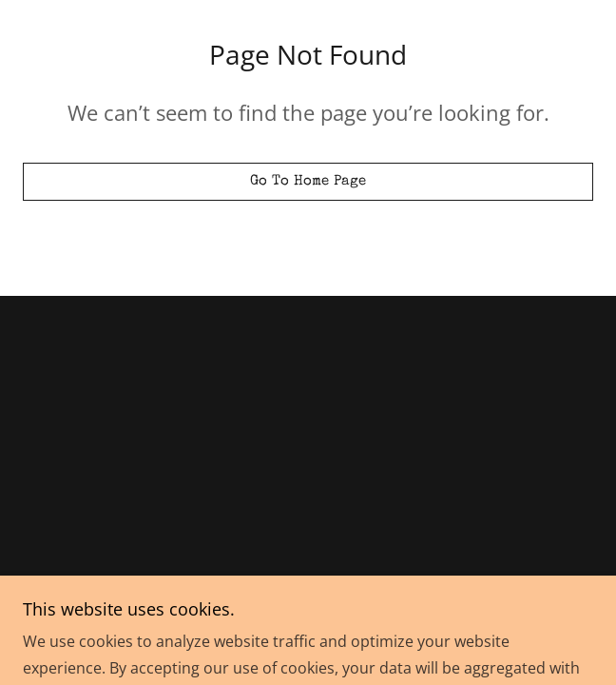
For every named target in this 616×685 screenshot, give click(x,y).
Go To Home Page (308, 181)
